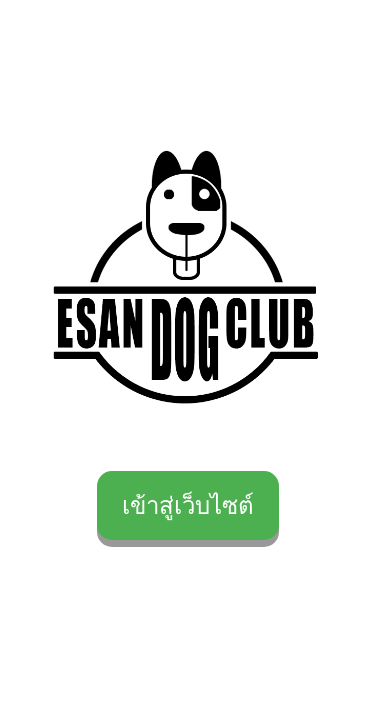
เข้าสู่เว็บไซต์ (188, 505)
